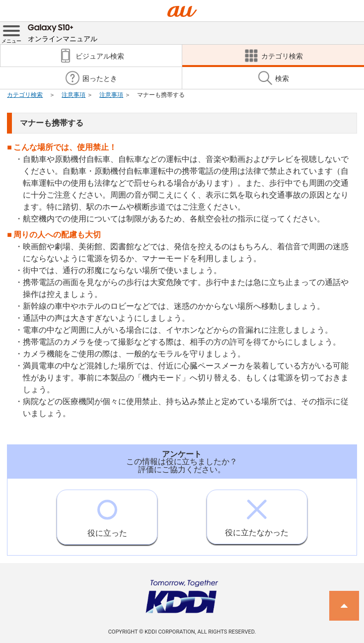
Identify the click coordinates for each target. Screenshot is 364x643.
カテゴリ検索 (25, 95)
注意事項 (73, 95)
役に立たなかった (257, 514)
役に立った (107, 514)
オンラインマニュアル (63, 32)
